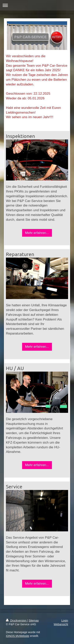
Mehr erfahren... (37, 233)
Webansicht (61, 624)
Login (65, 621)
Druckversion (16, 621)
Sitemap (34, 621)
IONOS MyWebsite (18, 636)
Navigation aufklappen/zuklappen (37, 5)
